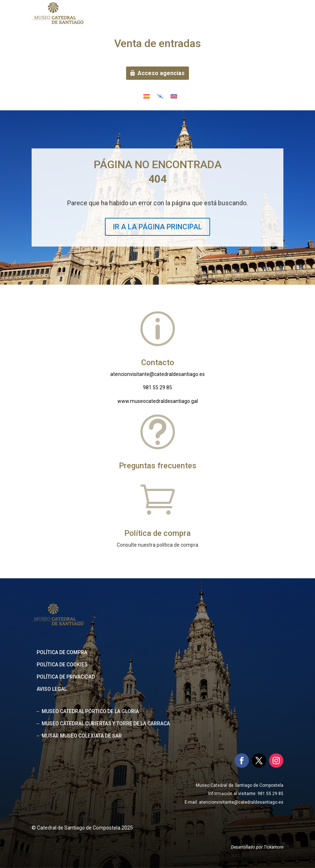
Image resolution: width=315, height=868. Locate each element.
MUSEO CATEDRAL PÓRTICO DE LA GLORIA (90, 711)
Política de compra (62, 652)
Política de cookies (62, 665)
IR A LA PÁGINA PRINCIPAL (157, 227)
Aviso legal (52, 689)
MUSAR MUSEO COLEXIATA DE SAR (82, 736)
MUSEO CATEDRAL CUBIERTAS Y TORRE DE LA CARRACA (106, 724)
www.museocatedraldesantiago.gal (158, 401)
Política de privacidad (66, 677)
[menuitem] (147, 96)
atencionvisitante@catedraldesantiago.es (157, 374)
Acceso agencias (161, 73)
